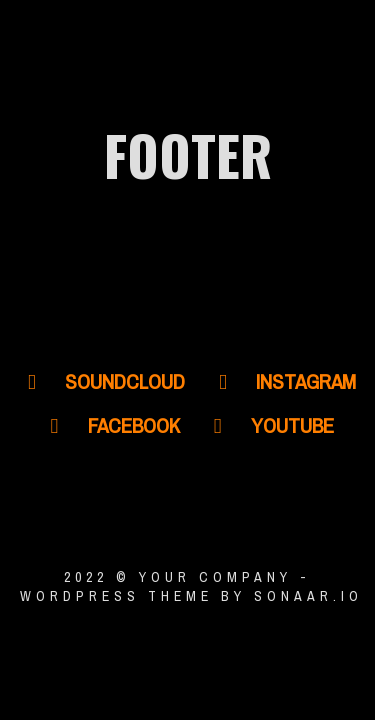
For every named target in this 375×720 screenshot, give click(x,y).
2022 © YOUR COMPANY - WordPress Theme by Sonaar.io (187, 586)
